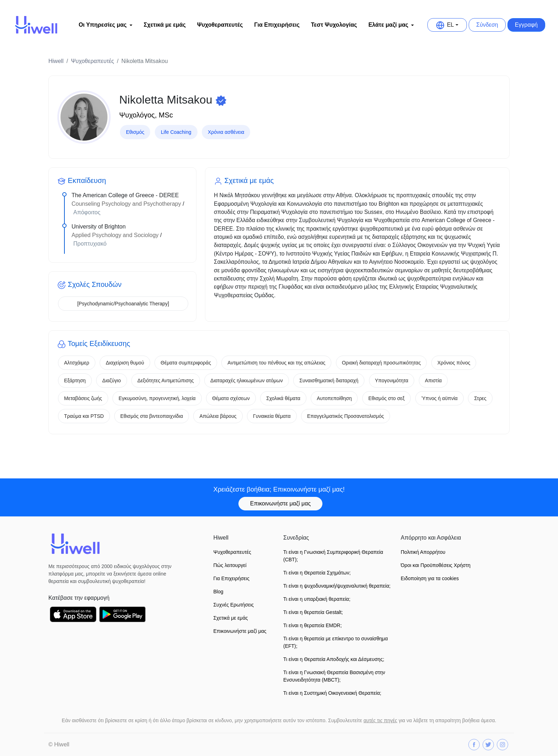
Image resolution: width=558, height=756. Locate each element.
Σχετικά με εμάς (165, 25)
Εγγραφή (526, 25)
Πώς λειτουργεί (230, 565)
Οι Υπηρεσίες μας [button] (103, 25)
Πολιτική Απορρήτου (423, 552)
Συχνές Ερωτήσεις (233, 605)
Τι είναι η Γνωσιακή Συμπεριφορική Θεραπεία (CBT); (333, 556)
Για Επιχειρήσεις (277, 25)
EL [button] (445, 25)
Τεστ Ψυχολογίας (334, 25)
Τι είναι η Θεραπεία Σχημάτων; (317, 573)
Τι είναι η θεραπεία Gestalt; (313, 612)
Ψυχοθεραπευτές (220, 25)
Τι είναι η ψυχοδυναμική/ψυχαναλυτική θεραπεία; (337, 586)
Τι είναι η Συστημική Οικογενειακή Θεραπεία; (332, 693)
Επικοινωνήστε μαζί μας (280, 503)
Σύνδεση (487, 25)
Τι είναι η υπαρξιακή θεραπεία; (317, 599)
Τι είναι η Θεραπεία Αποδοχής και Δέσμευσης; (334, 659)
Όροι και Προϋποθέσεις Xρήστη (436, 565)
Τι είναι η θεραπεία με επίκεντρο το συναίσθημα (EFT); (336, 642)
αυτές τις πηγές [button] (380, 720)
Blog (218, 592)
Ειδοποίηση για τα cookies (430, 578)
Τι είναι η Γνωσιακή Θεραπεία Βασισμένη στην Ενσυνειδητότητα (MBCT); (334, 676)
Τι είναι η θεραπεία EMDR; (312, 625)
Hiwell (56, 61)
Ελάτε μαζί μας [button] (388, 25)
